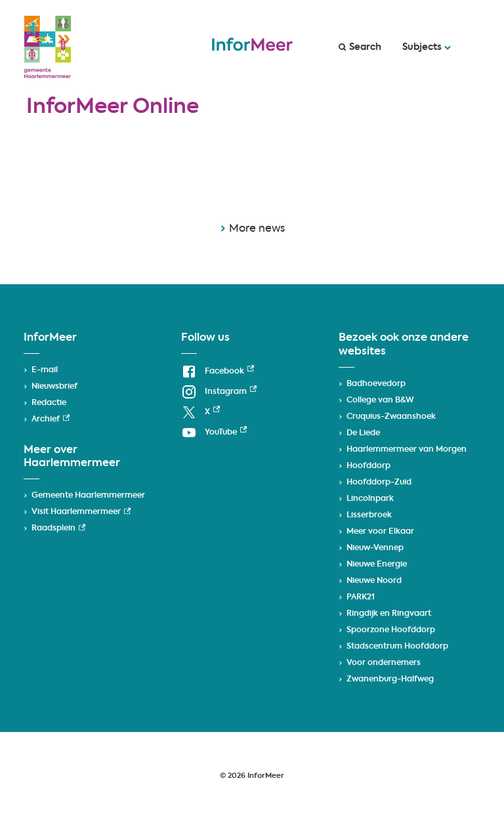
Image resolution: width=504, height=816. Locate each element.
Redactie (49, 403)
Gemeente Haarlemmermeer (88, 496)
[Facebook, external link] (218, 372)
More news (252, 229)
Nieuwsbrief (54, 387)
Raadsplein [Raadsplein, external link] (58, 528)
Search (360, 47)
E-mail (45, 370)
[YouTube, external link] (214, 433)
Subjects (427, 47)
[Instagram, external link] (219, 392)
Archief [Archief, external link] (51, 419)
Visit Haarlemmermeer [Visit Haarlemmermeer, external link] (81, 512)
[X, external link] (200, 413)
